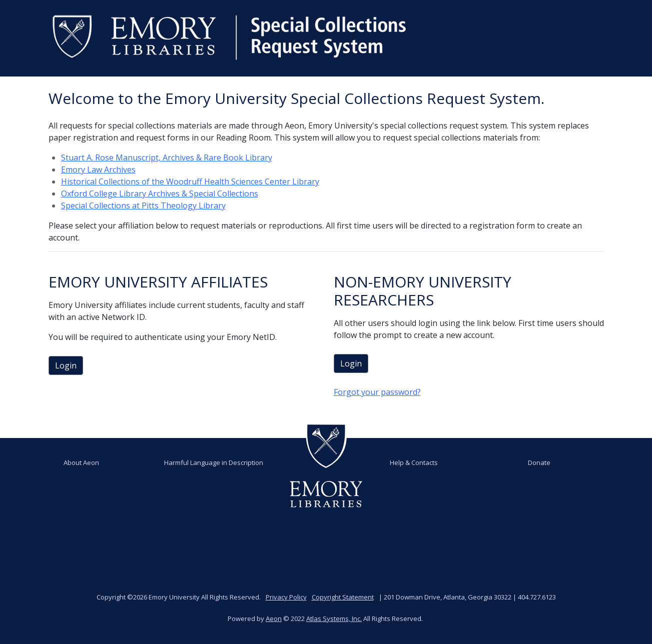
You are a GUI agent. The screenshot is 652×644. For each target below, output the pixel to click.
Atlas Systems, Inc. (334, 618)
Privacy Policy (286, 597)
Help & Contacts (414, 462)
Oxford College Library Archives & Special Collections (160, 193)
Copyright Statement (343, 597)
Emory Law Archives (98, 169)
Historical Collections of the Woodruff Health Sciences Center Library (190, 181)
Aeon (274, 618)
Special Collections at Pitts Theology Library (143, 205)
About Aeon (81, 462)
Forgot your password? (377, 392)
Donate (539, 462)
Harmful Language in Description (214, 462)
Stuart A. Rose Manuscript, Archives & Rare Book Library (167, 157)
